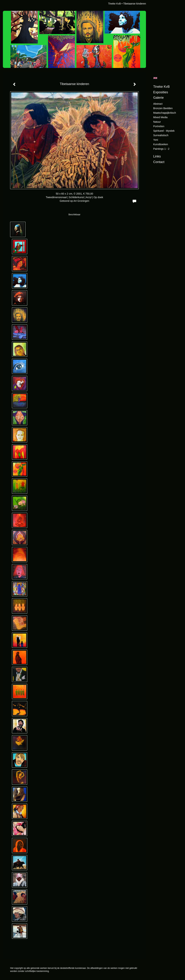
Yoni (156, 140)
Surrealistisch (161, 135)
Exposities (161, 92)
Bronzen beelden (163, 108)
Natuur (157, 122)
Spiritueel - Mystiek (164, 131)
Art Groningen (81, 201)
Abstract (158, 104)
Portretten (159, 126)
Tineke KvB (114, 4)
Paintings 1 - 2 (161, 149)
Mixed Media (160, 117)
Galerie (158, 98)
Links (157, 156)
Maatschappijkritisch (165, 113)
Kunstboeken (161, 144)
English (155, 78)
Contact (159, 162)
